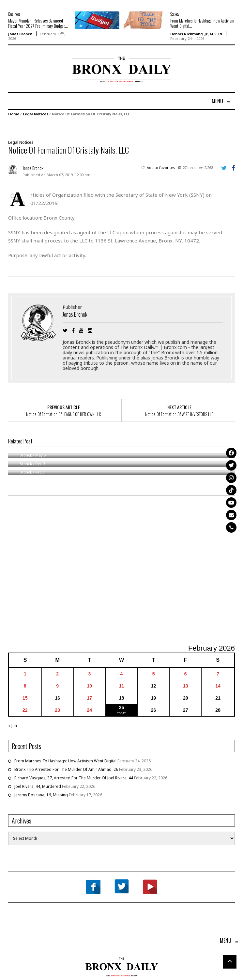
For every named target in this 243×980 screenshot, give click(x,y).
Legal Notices (36, 114)
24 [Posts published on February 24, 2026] (90, 710)
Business (14, 14)
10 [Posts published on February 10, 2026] (90, 686)
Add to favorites (161, 167)
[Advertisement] (46, 77)
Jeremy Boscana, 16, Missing (41, 795)
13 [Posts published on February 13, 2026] (186, 686)
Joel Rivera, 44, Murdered (38, 786)
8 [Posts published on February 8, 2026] (25, 686)
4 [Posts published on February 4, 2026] (122, 674)
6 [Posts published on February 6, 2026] (186, 674)
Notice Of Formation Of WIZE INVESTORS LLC (179, 414)
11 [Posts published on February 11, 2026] (122, 686)
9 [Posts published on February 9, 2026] (57, 686)
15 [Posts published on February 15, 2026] (25, 698)
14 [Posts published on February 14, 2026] (218, 686)
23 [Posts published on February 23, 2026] (57, 710)
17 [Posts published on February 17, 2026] (90, 698)
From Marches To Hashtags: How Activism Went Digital (65, 761)
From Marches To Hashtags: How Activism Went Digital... (202, 23)
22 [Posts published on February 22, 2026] (25, 710)
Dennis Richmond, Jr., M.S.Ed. (197, 34)
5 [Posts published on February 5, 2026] (154, 674)
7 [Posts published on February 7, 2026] (218, 674)
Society (175, 14)
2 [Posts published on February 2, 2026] (57, 674)
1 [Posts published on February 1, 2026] (25, 674)
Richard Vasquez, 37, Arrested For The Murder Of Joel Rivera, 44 (74, 778)
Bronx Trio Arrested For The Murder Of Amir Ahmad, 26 (66, 769)
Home (14, 114)
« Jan (13, 726)
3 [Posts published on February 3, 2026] (89, 674)
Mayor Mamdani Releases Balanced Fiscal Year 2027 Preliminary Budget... (38, 23)
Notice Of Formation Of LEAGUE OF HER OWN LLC (64, 414)
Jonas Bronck (20, 34)
